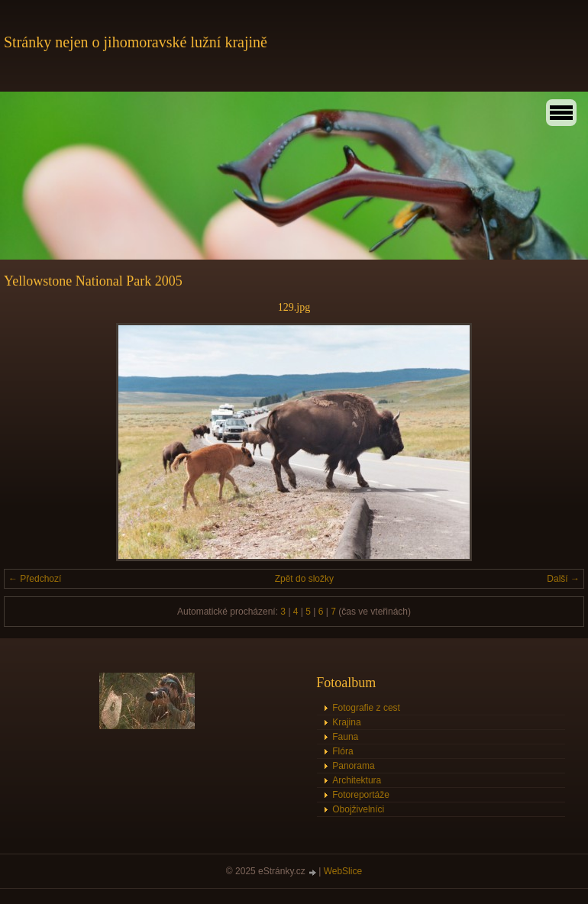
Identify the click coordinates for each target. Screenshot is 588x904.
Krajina (346, 722)
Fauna (345, 737)
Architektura (357, 780)
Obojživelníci (358, 809)
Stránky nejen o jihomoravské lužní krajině (136, 42)
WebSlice (343, 871)
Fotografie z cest (366, 708)
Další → (563, 579)
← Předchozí (35, 579)
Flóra (342, 751)
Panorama (353, 766)
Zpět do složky (304, 579)
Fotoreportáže (361, 795)
